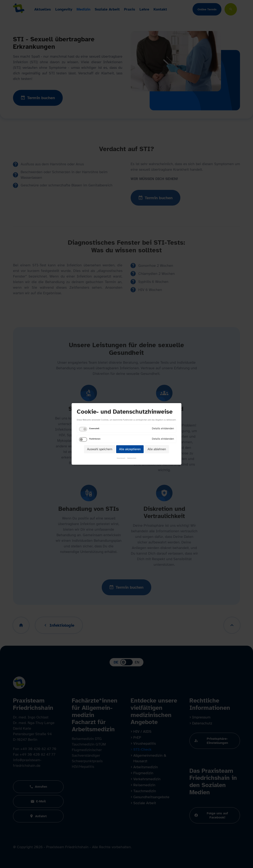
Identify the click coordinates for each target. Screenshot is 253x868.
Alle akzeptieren (130, 449)
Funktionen (95, 439)
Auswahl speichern (100, 449)
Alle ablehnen (157, 449)
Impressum (121, 458)
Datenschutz (132, 458)
